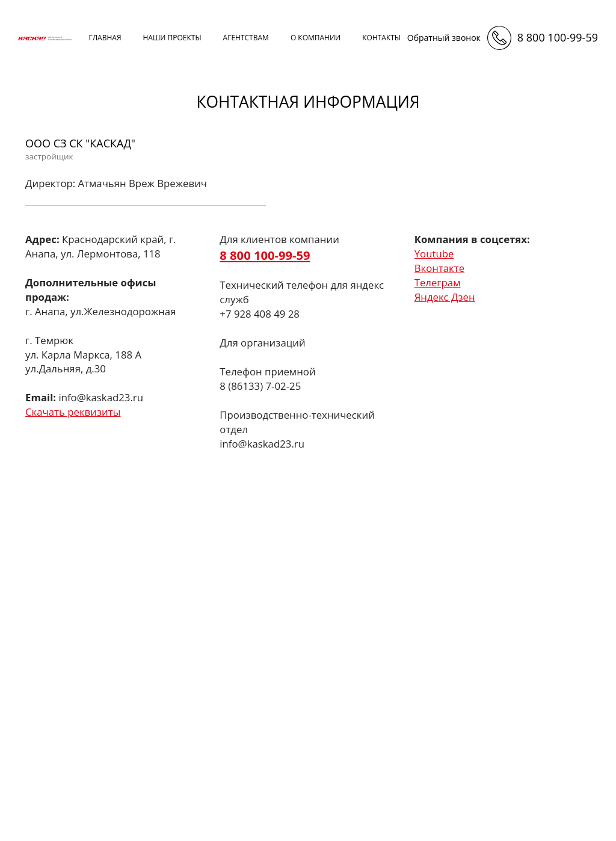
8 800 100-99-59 (558, 37)
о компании (316, 38)
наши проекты (172, 38)
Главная (105, 38)
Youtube (434, 254)
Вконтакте (439, 268)
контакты (381, 38)
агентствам (246, 38)
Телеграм (438, 282)
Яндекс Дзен (445, 297)
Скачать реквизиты (73, 412)
